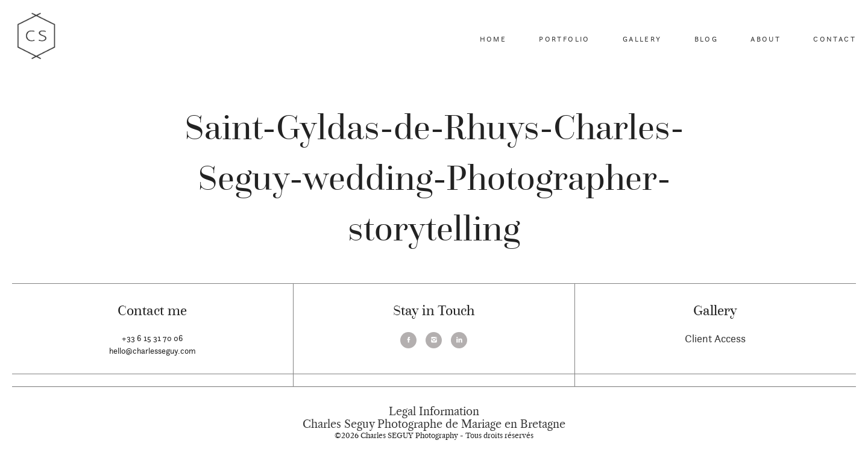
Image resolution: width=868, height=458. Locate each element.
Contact (835, 39)
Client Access (715, 338)
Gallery (642, 39)
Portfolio (565, 39)
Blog (706, 39)
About (766, 39)
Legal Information (434, 412)
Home (493, 39)
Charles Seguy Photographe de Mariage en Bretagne (434, 424)
